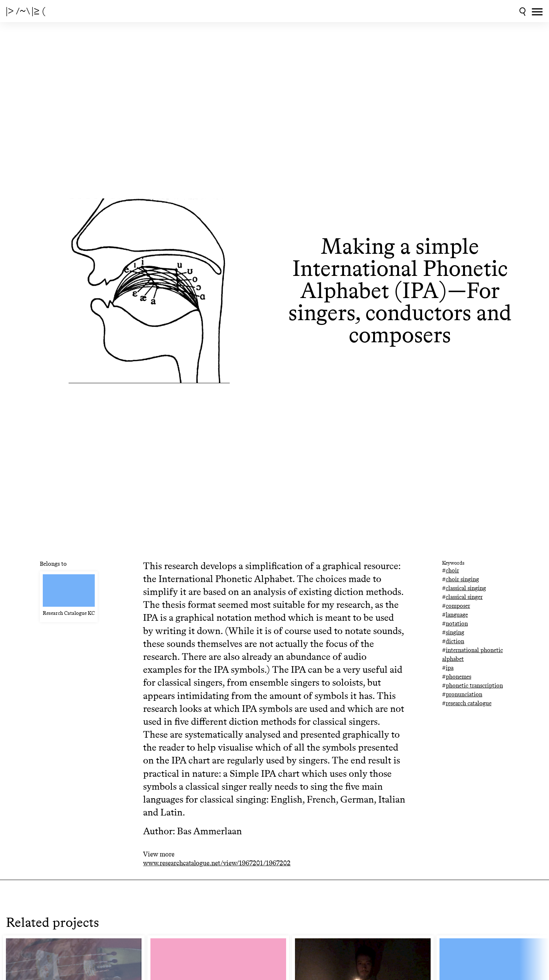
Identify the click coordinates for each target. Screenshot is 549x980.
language (457, 615)
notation (457, 624)
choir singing (462, 579)
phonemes (458, 677)
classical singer (464, 597)
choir (452, 570)
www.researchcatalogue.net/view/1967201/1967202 (217, 863)
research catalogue (469, 703)
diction (455, 641)
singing (455, 632)
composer (458, 606)
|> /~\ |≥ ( (26, 11)
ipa (450, 668)
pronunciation (464, 694)
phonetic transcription (474, 685)
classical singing (466, 588)
